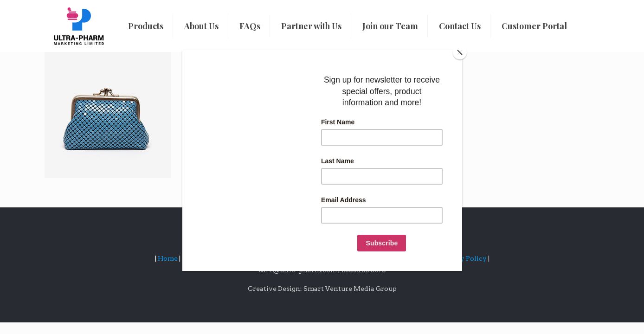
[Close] (460, 52)
